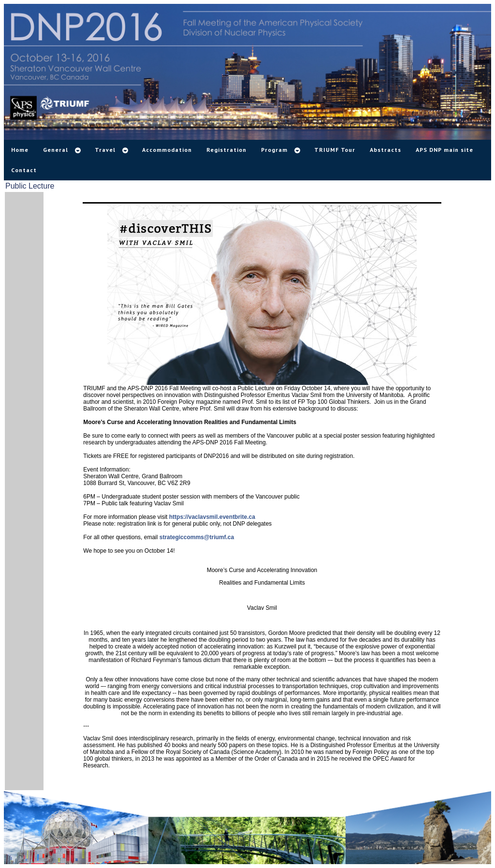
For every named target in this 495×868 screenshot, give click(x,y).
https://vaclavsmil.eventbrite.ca (212, 517)
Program (274, 150)
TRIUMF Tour (335, 150)
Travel (105, 150)
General (56, 150)
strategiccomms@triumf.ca (197, 537)
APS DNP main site (444, 150)
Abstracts (386, 150)
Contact (24, 170)
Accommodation (167, 150)
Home (20, 150)
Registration (226, 150)
